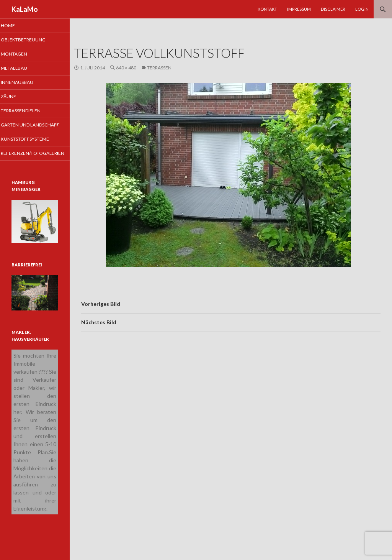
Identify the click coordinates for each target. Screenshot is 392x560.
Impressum (299, 9)
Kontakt (267, 9)
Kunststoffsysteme (34, 147)
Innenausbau (26, 83)
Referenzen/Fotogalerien (41, 161)
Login (362, 9)
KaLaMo (25, 9)
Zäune (18, 98)
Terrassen (159, 68)
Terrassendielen (30, 112)
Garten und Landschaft (25, 130)
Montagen (24, 54)
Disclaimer (333, 9)
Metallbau (24, 69)
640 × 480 (126, 68)
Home (18, 25)
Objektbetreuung (32, 40)
